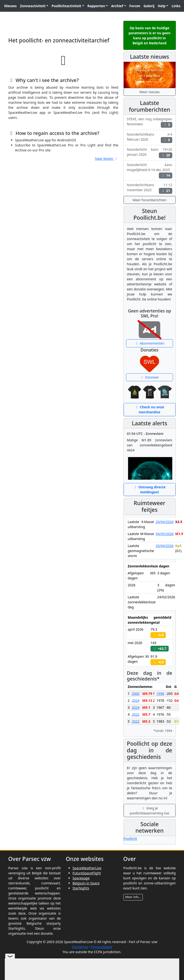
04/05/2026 (165, 534)
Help (162, 6)
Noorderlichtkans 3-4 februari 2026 (150, 138)
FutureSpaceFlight (87, 873)
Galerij (149, 6)
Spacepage (81, 878)
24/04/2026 (165, 522)
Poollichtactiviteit (66, 6)
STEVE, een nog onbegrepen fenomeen (150, 122)
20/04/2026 (165, 546)
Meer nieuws (149, 92)
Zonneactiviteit (33, 6)
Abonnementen (149, 343)
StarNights (81, 888)
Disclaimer (80, 947)
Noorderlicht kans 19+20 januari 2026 (150, 153)
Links (176, 6)
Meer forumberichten (149, 200)
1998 (160, 694)
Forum (135, 6)
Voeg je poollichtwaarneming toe (150, 811)
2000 (136, 694)
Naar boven (106, 159)
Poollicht (130, 839)
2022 (136, 714)
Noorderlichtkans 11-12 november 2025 (150, 188)
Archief (117, 6)
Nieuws (11, 6)
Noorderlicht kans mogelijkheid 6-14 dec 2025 (150, 170)
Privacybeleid (102, 947)
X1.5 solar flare (149, 76)
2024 (136, 700)
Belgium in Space (86, 883)
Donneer (150, 377)
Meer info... (133, 897)
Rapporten (96, 6)
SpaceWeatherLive (87, 868)
